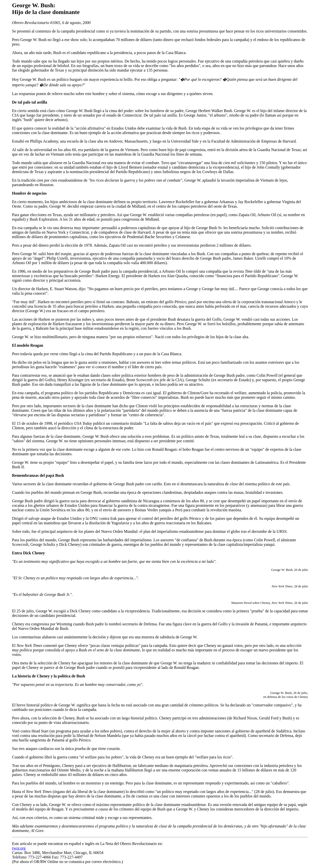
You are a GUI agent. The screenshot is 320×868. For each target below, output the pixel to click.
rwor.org (19, 848)
